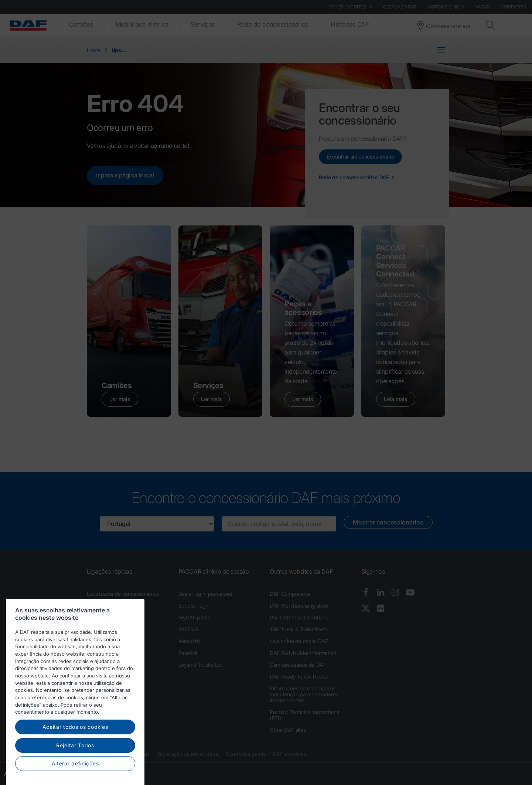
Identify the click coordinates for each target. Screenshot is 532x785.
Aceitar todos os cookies (75, 748)
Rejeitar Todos (75, 766)
